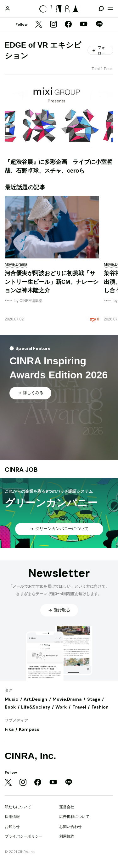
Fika (9, 729)
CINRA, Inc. (30, 756)
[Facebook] (68, 25)
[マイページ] (8, 9)
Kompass (29, 729)
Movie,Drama (67, 699)
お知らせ (12, 827)
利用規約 (67, 836)
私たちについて (18, 807)
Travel (79, 707)
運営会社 (67, 807)
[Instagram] (53, 25)
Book (10, 707)
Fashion (100, 707)
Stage (94, 699)
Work (61, 707)
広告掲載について (74, 817)
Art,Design (35, 699)
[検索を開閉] (101, 9)
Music (11, 699)
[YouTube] (84, 25)
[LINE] (99, 25)
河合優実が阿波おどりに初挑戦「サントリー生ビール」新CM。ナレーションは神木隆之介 (52, 282)
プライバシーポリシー (24, 836)
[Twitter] (39, 25)
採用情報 (12, 817)
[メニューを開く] (110, 9)
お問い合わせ (70, 827)
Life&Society (36, 707)
